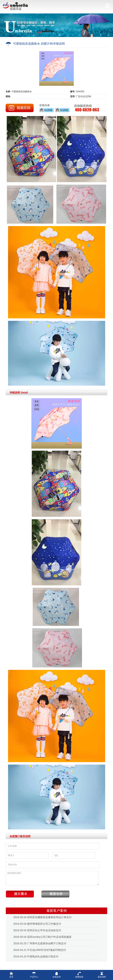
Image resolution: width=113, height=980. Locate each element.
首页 (11, 975)
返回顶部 (102, 975)
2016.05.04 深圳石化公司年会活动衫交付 (37, 930)
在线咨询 (57, 975)
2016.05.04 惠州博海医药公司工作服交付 (37, 924)
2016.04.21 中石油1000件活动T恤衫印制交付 (40, 950)
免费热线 (79, 975)
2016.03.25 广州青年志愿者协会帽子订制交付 (40, 943)
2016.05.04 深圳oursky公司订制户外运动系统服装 (42, 937)
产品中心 (34, 975)
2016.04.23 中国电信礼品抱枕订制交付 (36, 956)
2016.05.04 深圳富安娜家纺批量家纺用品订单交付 (43, 917)
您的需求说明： (52, 878)
